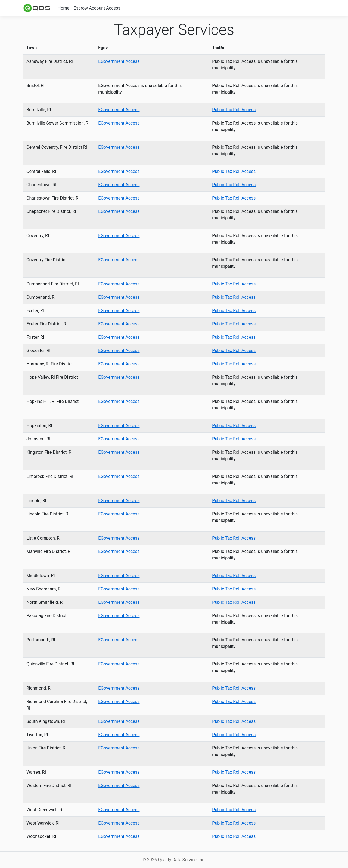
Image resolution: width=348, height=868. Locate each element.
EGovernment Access (119, 61)
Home (63, 8)
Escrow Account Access (97, 8)
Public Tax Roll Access (234, 110)
